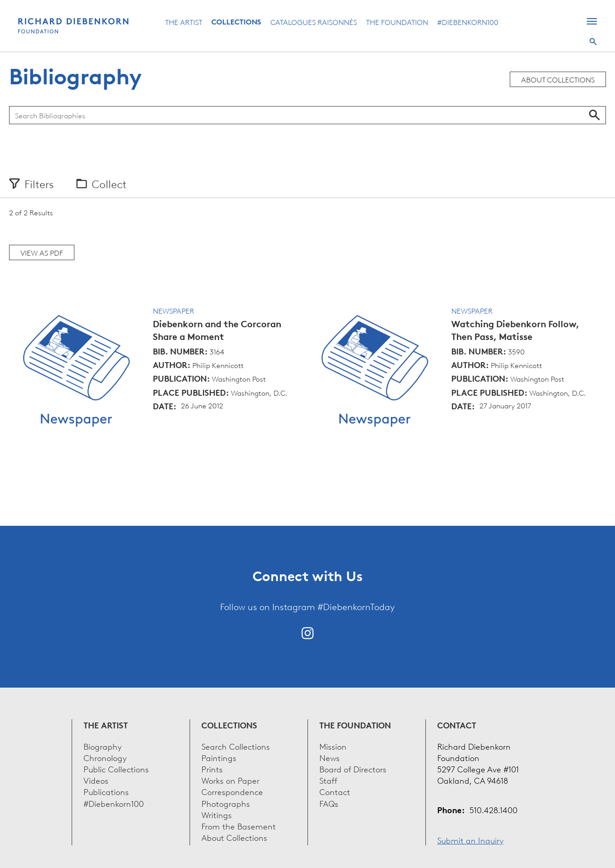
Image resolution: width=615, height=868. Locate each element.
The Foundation (397, 22)
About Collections (558, 79)
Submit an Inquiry (470, 840)
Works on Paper (230, 780)
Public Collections (116, 769)
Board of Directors (353, 769)
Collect (109, 184)
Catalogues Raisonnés (314, 22)
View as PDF (42, 252)
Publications (106, 791)
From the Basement (239, 826)
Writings (217, 814)
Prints (212, 769)
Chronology (105, 757)
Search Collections (236, 746)
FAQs (329, 803)
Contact (335, 791)
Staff (328, 780)
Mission (333, 746)
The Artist (184, 22)
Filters (39, 184)
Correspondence (232, 791)
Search (593, 42)
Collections (236, 22)
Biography (102, 746)
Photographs (226, 803)
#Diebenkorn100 (468, 22)
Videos (96, 780)
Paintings (219, 757)
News (329, 757)
